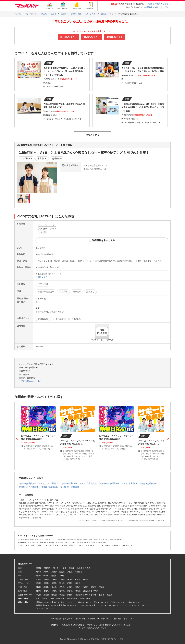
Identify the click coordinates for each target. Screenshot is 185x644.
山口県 (70, 587)
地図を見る (41, 277)
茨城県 (72, 568)
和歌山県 (79, 572)
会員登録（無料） (152, 7)
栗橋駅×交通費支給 (148, 483)
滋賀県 (62, 572)
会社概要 (118, 619)
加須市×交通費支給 (88, 483)
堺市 (95, 595)
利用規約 (91, 619)
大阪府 (38, 572)
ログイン (166, 7)
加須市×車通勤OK (129, 483)
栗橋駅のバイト (115, 37)
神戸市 (88, 595)
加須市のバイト (91, 37)
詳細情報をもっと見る (103, 240)
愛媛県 (94, 587)
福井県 (78, 583)
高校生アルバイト (84, 602)
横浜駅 (62, 595)
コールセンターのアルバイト (107, 605)
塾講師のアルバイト (43, 602)
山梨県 (38, 583)
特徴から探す (85, 599)
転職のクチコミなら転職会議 (73, 625)
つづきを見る (92, 135)
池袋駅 (54, 595)
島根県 (46, 587)
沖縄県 (96, 591)
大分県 (70, 591)
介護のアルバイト (86, 605)
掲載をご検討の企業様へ (159, 4)
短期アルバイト (133, 602)
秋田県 (70, 579)
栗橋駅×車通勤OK (49, 487)
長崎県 (54, 591)
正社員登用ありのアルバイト (47, 605)
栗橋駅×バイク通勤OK (29, 487)
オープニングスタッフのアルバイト (135, 605)
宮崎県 (78, 591)
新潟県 (46, 583)
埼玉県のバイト (68, 37)
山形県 (78, 579)
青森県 (46, 579)
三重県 (62, 576)
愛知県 (38, 576)
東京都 (38, 568)
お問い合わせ (80, 619)
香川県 (86, 587)
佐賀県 (46, 591)
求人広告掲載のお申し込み (61, 619)
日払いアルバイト (118, 602)
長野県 (54, 583)
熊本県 (62, 591)
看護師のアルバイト (69, 605)
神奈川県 (47, 568)
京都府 (54, 572)
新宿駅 (46, 595)
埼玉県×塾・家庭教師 (70, 487)
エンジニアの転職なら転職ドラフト (92, 628)
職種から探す (72, 599)
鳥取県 (38, 587)
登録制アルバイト (101, 602)
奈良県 (70, 572)
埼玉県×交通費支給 (28, 483)
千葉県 (64, 568)
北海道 (38, 579)
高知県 (102, 587)
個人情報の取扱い (104, 619)
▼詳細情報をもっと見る (30, 381)
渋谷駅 (38, 595)
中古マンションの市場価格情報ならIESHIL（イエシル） (109, 625)
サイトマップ (129, 619)
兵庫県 (46, 572)
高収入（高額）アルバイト (64, 602)
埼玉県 (56, 568)
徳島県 (78, 587)
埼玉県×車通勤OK (69, 483)
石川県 (70, 583)
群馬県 (88, 568)
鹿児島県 (87, 591)
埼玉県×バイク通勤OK (49, 483)
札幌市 (110, 595)
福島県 (86, 579)
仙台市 (102, 595)
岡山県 (54, 587)
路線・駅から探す (57, 599)
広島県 (62, 587)
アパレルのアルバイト (44, 608)
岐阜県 (46, 576)
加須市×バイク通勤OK (109, 483)
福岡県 (38, 591)
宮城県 (62, 579)
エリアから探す (42, 599)
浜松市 (70, 595)
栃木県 (80, 568)
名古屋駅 (79, 595)
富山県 (62, 583)
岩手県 (54, 579)
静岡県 (54, 576)
